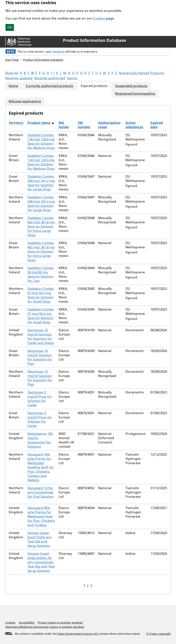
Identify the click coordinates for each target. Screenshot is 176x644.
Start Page (12, 60)
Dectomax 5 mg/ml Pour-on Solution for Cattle (40, 399)
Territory (16, 123)
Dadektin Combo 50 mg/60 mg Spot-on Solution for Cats (41, 274)
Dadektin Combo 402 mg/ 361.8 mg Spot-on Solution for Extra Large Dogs (41, 226)
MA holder (64, 125)
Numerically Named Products (141, 73)
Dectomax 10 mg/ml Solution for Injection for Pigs (40, 357)
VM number (84, 125)
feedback (59, 52)
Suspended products (131, 86)
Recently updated (19, 78)
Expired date (157, 125)
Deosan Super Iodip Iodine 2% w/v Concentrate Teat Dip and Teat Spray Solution (41, 562)
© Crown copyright (158, 634)
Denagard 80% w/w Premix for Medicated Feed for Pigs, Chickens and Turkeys (41, 516)
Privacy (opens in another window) (60, 623)
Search (72, 78)
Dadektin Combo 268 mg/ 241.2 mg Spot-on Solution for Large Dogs (41, 183)
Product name (39, 123)
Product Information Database (94, 40)
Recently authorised (50, 78)
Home (13, 86)
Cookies (99, 18)
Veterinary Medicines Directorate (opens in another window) (45, 627)
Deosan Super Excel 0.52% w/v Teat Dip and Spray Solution (40, 539)
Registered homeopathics (135, 94)
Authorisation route (109, 125)
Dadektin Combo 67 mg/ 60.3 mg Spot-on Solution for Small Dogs (41, 295)
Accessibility (27, 623)
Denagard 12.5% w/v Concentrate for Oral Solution (40, 492)
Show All (12, 73)
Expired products (94, 86)
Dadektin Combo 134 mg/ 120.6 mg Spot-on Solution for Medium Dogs (41, 141)
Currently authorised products (49, 86)
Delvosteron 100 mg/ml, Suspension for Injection (40, 440)
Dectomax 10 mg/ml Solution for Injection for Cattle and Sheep (41, 336)
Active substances (134, 125)
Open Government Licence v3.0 (78, 634)
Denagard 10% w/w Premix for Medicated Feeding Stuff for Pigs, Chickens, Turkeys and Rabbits (41, 467)
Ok (10, 27)
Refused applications (25, 101)
